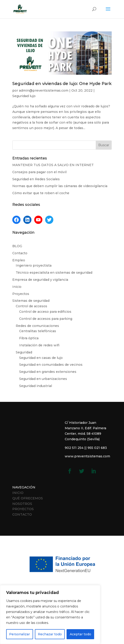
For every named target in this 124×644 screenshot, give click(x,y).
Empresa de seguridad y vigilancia (40, 280)
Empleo (19, 260)
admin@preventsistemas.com (44, 90)
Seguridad (24, 352)
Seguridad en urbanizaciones (43, 379)
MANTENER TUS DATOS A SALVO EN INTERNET (53, 165)
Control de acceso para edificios (45, 312)
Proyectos (21, 294)
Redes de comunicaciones (37, 326)
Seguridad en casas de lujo (41, 358)
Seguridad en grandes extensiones (48, 372)
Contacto (20, 253)
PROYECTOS (23, 509)
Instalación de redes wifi (39, 345)
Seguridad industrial (36, 386)
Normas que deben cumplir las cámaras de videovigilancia (60, 186)
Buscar (104, 145)
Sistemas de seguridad (31, 301)
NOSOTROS (22, 504)
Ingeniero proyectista (34, 265)
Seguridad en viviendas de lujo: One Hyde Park (62, 84)
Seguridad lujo (24, 96)
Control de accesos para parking (46, 319)
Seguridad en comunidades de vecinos (51, 365)
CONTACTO (22, 514)
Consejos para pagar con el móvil (39, 172)
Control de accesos (31, 306)
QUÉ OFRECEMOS (28, 498)
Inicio (17, 287)
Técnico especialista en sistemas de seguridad (54, 273)
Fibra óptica (29, 338)
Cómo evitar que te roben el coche (41, 193)
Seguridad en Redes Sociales (36, 179)
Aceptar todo (80, 634)
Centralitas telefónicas (38, 331)
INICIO (18, 493)
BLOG (17, 246)
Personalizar (19, 634)
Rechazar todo (50, 634)
